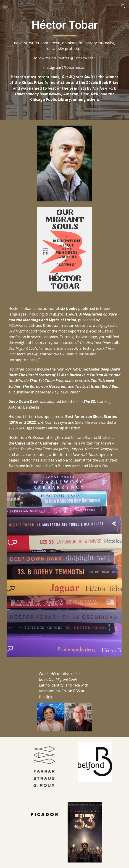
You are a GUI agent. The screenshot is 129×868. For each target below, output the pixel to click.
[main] (64, 60)
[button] (5, 6)
